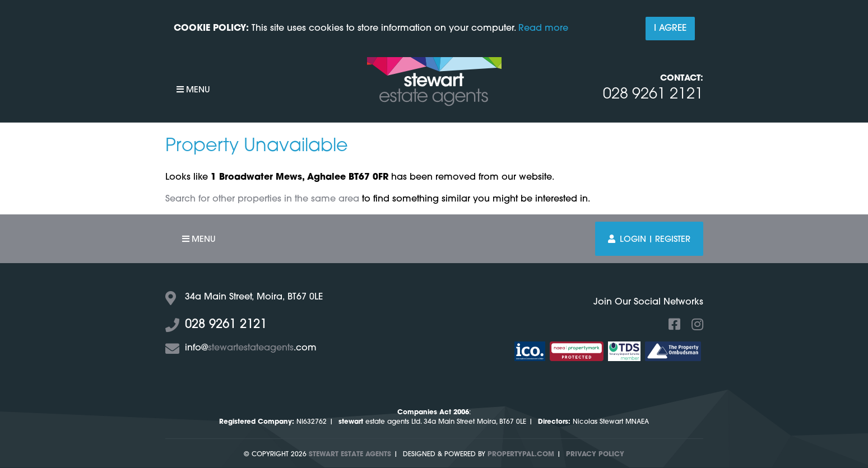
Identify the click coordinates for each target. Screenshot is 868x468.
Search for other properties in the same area (262, 199)
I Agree (670, 29)
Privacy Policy (595, 455)
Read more (543, 29)
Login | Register (649, 239)
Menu (193, 90)
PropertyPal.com (521, 455)
